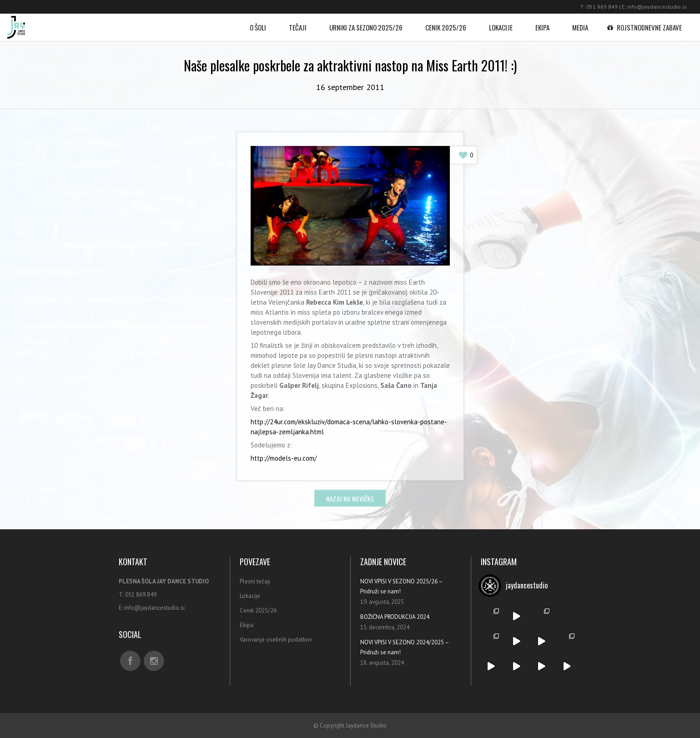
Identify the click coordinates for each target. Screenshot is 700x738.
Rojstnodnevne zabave (646, 23)
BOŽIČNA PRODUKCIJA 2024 (395, 617)
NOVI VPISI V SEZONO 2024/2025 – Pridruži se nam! (405, 647)
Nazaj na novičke (350, 499)
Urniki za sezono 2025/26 (366, 23)
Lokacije (501, 23)
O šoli (258, 23)
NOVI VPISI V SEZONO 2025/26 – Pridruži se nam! (401, 586)
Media (580, 23)
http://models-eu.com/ (284, 458)
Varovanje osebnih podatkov (276, 640)
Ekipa (542, 23)
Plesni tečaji (255, 581)
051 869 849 (602, 7)
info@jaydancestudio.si (657, 7)
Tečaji (298, 23)
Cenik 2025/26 (446, 23)
